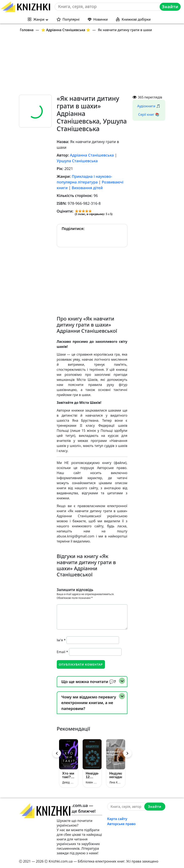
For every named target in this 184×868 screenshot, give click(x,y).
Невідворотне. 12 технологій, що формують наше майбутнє (92, 775)
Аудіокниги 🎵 (149, 106)
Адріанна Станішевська (92, 155)
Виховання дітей (87, 188)
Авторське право (122, 824)
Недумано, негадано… (116, 775)
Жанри (39, 19)
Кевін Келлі (92, 782)
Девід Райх (69, 782)
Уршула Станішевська (77, 161)
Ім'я (61, 640)
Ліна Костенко (116, 782)
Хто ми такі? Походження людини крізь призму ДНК (69, 775)
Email (62, 652)
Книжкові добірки (136, 19)
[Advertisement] (95, 65)
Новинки (101, 19)
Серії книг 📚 (149, 114)
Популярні (71, 19)
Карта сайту (117, 819)
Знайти (170, 7)
